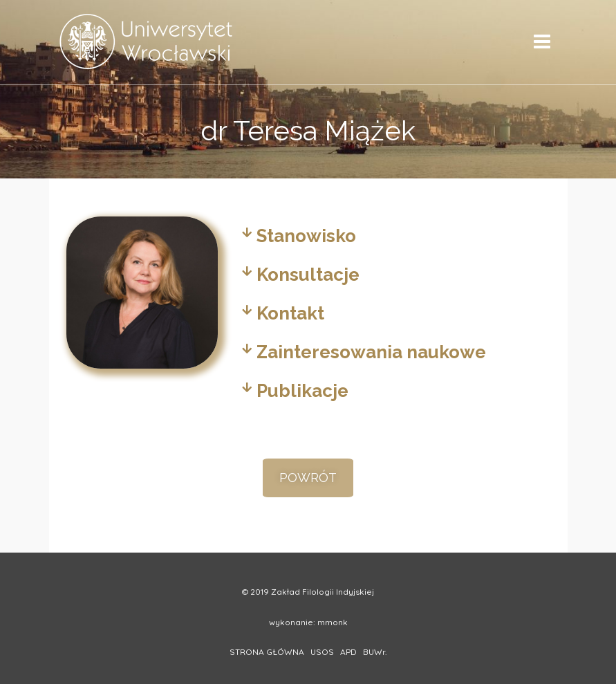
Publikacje (302, 391)
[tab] (391, 236)
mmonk (333, 622)
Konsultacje (308, 275)
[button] (308, 478)
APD (348, 652)
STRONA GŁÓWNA (267, 652)
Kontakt (290, 313)
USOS (322, 652)
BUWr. (375, 652)
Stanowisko (306, 236)
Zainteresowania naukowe (371, 352)
